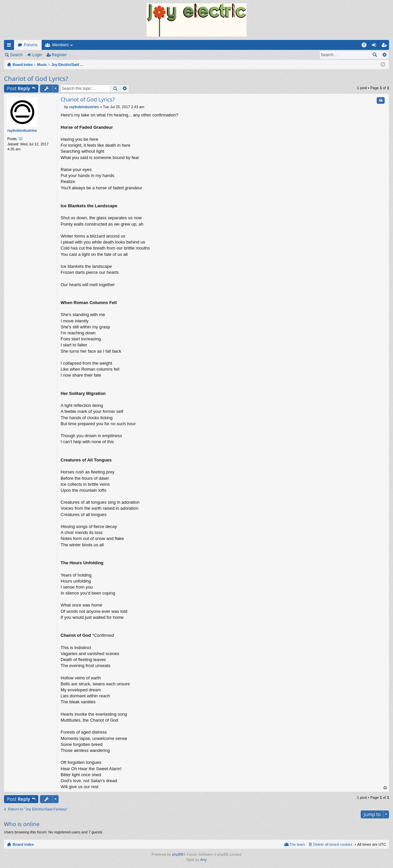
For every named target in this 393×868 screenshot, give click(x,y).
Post (18, 88)
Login (37, 55)
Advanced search (384, 55)
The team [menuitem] (297, 844)
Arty (203, 860)
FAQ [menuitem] (366, 46)
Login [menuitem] (376, 46)
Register (59, 55)
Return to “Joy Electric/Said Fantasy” (38, 809)
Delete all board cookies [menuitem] (333, 844)
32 (21, 139)
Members (61, 45)
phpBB (177, 854)
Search (16, 55)
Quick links (10, 46)
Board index (23, 844)
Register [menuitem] (386, 46)
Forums (31, 45)
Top (385, 788)
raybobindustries (22, 130)
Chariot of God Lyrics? (36, 79)
